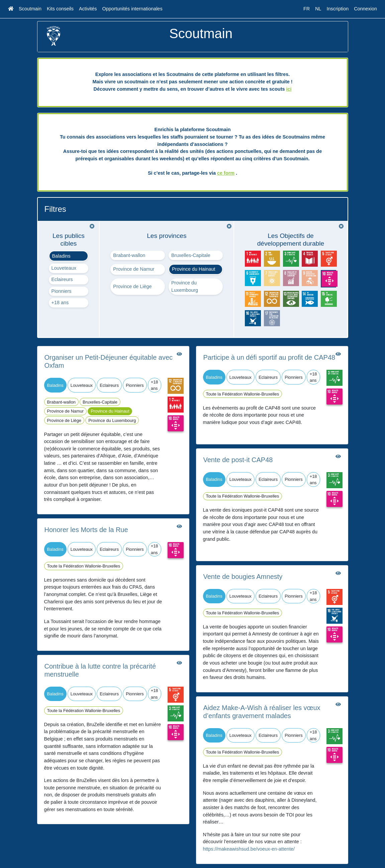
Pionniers (62, 291)
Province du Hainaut (194, 269)
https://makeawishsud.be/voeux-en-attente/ (249, 849)
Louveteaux (64, 268)
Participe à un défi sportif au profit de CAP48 (269, 357)
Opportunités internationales (132, 9)
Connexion (365, 9)
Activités (88, 9)
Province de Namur (134, 269)
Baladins (61, 256)
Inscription (338, 9)
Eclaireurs (62, 279)
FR (307, 9)
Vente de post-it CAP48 (238, 460)
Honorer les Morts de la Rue (86, 530)
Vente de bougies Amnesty (243, 577)
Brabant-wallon (129, 255)
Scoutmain (30, 9)
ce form (226, 173)
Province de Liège (132, 286)
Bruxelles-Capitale (191, 255)
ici (289, 89)
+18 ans (60, 302)
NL (318, 9)
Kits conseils (60, 9)
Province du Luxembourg (185, 286)
